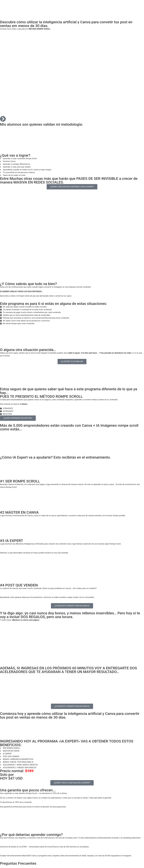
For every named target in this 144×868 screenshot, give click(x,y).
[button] (2, 138)
